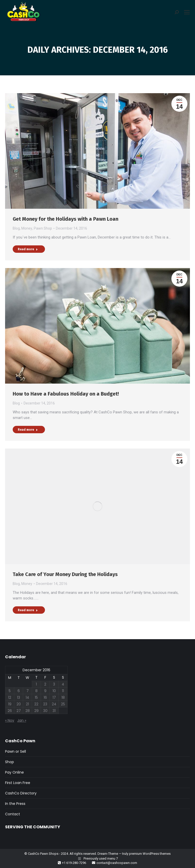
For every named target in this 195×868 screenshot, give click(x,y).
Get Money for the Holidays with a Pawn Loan (66, 219)
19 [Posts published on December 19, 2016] (10, 704)
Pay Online (14, 772)
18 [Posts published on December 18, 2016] (63, 697)
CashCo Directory (21, 793)
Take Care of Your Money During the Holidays (65, 574)
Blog (16, 228)
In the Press (15, 804)
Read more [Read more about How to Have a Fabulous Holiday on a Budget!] (28, 430)
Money (27, 228)
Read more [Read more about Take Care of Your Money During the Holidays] (28, 610)
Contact (13, 814)
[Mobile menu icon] (187, 12)
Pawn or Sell (15, 751)
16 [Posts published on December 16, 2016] (45, 697)
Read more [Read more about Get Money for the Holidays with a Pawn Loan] (28, 249)
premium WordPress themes (150, 854)
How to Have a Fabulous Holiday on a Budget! (66, 394)
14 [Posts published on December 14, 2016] (27, 697)
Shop (10, 762)
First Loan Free (18, 783)
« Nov (10, 720)
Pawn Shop (43, 228)
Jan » (22, 720)
